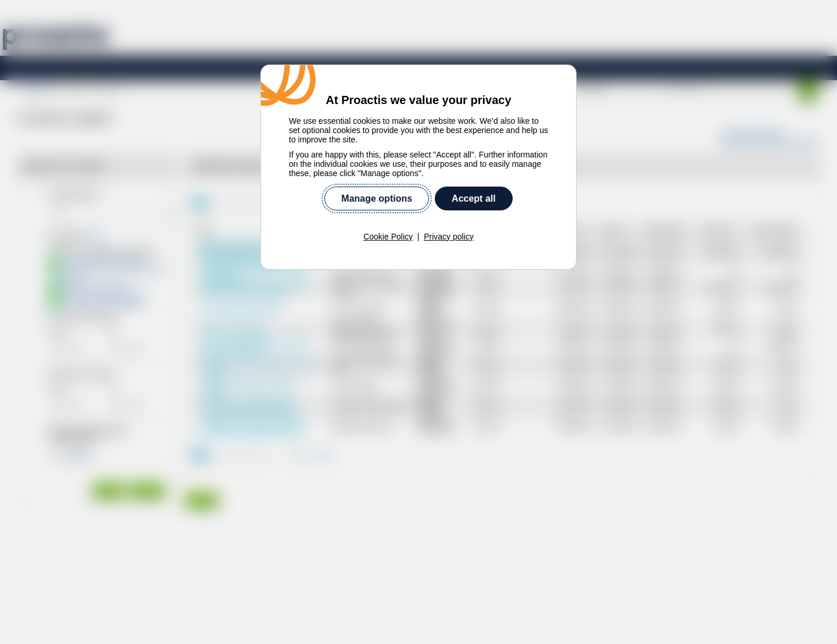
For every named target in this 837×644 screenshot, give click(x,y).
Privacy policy (449, 237)
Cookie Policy (388, 237)
